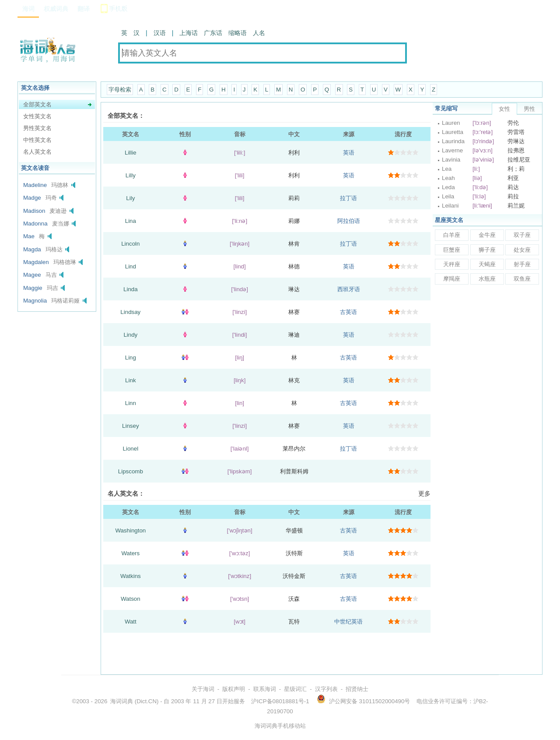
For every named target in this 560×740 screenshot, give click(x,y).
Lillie (131, 153)
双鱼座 (522, 279)
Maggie (33, 288)
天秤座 (452, 264)
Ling (131, 358)
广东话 (213, 33)
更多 (424, 493)
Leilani (450, 206)
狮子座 (487, 250)
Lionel (131, 449)
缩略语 (238, 33)
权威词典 (56, 9)
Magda (32, 249)
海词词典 (122, 701)
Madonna (35, 224)
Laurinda (453, 141)
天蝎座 (487, 264)
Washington (130, 530)
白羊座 (452, 235)
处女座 (522, 250)
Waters (130, 553)
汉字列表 (326, 689)
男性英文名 (37, 128)
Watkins (131, 576)
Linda (131, 289)
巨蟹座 (452, 250)
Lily (130, 198)
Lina (131, 221)
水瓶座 (487, 279)
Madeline (35, 185)
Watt (131, 622)
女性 (504, 109)
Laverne (452, 150)
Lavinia (451, 160)
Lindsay (130, 312)
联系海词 (265, 689)
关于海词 (203, 689)
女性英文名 (37, 116)
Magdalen (36, 262)
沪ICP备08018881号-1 (280, 701)
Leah (448, 178)
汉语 (160, 33)
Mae (29, 236)
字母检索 (120, 90)
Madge (32, 198)
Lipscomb (131, 471)
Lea (447, 169)
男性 (529, 109)
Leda (448, 187)
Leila (448, 196)
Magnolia (35, 301)
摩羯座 (452, 279)
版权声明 (234, 689)
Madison (34, 211)
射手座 (522, 264)
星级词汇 (295, 689)
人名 (259, 33)
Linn (131, 403)
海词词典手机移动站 (280, 726)
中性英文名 (37, 140)
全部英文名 (37, 104)
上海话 (189, 33)
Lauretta (453, 132)
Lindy (130, 335)
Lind (131, 266)
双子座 (522, 235)
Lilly (131, 175)
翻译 (84, 9)
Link (130, 380)
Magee (32, 275)
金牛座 (487, 235)
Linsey (131, 426)
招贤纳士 (357, 689)
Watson (131, 599)
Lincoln (130, 244)
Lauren (451, 123)
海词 (28, 9)
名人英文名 (37, 152)
